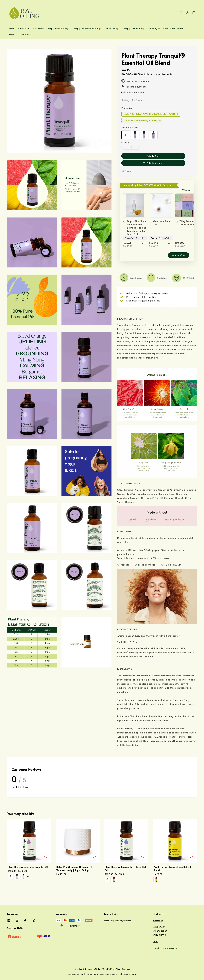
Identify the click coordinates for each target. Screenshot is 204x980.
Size (130, 127)
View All (187, 190)
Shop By (153, 29)
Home (11, 29)
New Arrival (39, 29)
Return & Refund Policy (110, 974)
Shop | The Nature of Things (87, 29)
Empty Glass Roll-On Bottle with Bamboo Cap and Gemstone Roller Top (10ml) (135, 228)
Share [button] (126, 171)
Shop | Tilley (112, 29)
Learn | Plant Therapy (173, 29)
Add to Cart (153, 156)
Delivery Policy (129, 974)
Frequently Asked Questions (118, 921)
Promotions (127, 108)
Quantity (125, 142)
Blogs (12, 35)
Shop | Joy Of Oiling (134, 29)
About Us (24, 35)
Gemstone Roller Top (160, 223)
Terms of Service (76, 974)
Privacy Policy (92, 974)
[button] (181, 13)
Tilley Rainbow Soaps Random (186, 223)
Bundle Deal (24, 29)
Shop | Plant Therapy (58, 29)
